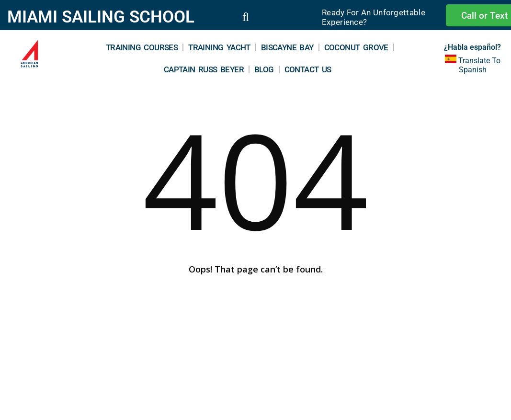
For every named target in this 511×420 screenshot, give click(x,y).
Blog (264, 69)
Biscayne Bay (287, 47)
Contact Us (308, 69)
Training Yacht (219, 47)
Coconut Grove (356, 47)
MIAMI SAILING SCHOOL (101, 17)
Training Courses (142, 47)
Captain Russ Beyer (204, 69)
